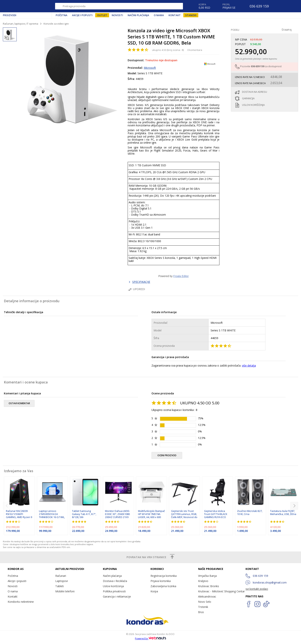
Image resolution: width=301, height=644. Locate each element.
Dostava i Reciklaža (115, 581)
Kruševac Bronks (209, 586)
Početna (62, 15)
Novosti (117, 15)
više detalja (249, 365)
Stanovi (191, 15)
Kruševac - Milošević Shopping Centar (221, 591)
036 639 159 (258, 66)
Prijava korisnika (161, 581)
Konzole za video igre (56, 24)
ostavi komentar (19, 403)
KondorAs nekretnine (21, 602)
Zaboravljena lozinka (163, 586)
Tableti (60, 586)
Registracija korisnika (164, 576)
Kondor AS (20, 6)
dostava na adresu (255, 92)
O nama (159, 15)
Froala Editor (181, 276)
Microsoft (150, 68)
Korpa (154, 591)
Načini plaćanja (138, 15)
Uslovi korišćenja (113, 586)
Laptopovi (62, 581)
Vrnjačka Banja (207, 576)
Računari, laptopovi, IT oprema (21, 24)
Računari (61, 576)
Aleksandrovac (207, 596)
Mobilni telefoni (65, 591)
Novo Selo (205, 602)
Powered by (150, 639)
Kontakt (175, 15)
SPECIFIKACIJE (141, 282)
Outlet (102, 15)
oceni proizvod (167, 455)
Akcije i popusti (82, 15)
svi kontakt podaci (257, 589)
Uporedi (136, 289)
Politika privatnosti (114, 591)
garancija (248, 98)
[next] (294, 506)
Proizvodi (10, 15)
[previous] (7, 506)
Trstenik (203, 607)
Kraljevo (203, 581)
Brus (201, 612)
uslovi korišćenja (253, 105)
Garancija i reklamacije (117, 596)
